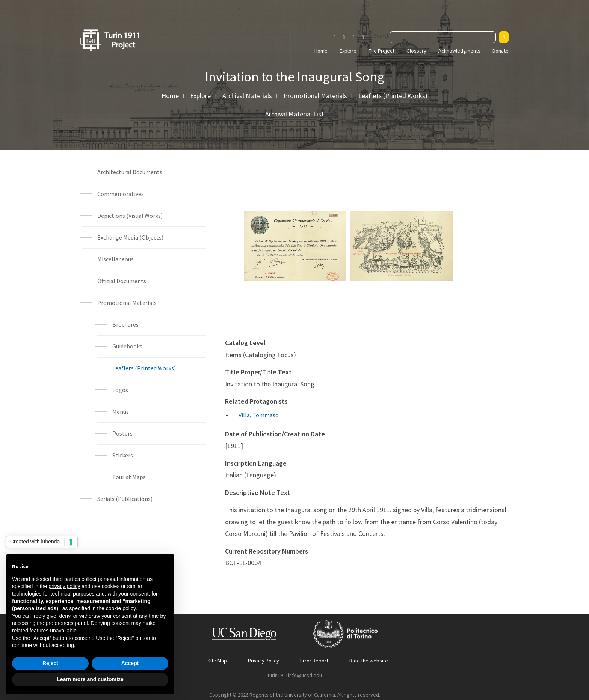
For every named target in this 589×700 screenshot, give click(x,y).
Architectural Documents (130, 172)
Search (382, 36)
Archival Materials (247, 96)
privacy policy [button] (64, 586)
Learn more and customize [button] (90, 679)
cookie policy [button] (121, 608)
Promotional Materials (315, 96)
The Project (381, 51)
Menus (121, 412)
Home (321, 51)
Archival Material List (294, 114)
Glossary (416, 51)
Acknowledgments (459, 51)
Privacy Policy (264, 661)
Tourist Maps (129, 477)
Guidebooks (127, 346)
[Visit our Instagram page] (335, 38)
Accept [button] (130, 663)
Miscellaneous (116, 259)
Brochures (125, 324)
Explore (348, 51)
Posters (122, 433)
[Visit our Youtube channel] (353, 38)
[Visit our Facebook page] (344, 38)
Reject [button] (50, 663)
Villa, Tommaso (259, 415)
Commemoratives (121, 194)
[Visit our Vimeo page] (366, 38)
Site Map (217, 661)
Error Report (314, 661)
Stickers (123, 455)
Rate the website (369, 661)
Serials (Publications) (125, 499)
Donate (501, 51)
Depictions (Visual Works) (130, 216)
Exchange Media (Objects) (130, 237)
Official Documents (122, 281)
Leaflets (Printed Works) (393, 96)
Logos (120, 390)
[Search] (504, 37)
